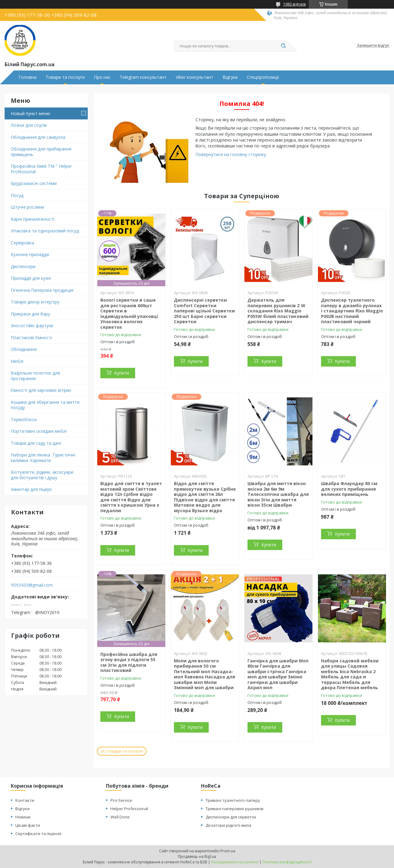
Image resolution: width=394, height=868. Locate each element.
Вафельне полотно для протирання (35, 376)
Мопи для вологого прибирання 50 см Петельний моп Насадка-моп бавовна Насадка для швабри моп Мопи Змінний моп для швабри (205, 674)
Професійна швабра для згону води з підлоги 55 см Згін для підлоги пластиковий (129, 662)
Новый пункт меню (30, 113)
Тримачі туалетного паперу (233, 800)
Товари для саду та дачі (36, 443)
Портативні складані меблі (39, 431)
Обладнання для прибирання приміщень (41, 152)
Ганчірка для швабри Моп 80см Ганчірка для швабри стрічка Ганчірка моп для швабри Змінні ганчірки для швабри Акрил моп (278, 674)
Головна (27, 77)
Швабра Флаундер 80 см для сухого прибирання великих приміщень (349, 489)
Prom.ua (228, 851)
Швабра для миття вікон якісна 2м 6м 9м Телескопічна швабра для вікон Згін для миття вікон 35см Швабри (278, 494)
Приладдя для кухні (31, 278)
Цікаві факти (28, 825)
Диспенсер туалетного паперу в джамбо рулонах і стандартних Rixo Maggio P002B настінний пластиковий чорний (352, 311)
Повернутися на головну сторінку (231, 154)
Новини (23, 817)
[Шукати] (283, 46)
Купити (122, 373)
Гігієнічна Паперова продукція (42, 290)
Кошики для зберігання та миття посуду (45, 405)
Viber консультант (195, 77)
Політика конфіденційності (287, 862)
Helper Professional (129, 809)
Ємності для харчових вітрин (41, 390)
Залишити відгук (373, 46)
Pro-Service (121, 800)
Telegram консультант (143, 77)
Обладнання (24, 349)
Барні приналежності (33, 219)
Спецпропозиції (263, 77)
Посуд (17, 195)
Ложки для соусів (29, 125)
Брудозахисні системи (34, 183)
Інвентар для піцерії (31, 489)
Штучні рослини (27, 207)
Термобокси (24, 419)
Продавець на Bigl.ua (197, 856)
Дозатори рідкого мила (228, 825)
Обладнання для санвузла (38, 137)
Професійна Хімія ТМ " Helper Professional (41, 169)
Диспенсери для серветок (231, 817)
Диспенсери (23, 266)
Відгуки (230, 77)
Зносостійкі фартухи (32, 325)
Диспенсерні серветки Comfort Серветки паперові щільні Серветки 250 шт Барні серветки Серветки (204, 311)
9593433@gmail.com (32, 585)
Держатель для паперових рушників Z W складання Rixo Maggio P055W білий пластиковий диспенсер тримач (278, 311)
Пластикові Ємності (31, 338)
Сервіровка (22, 243)
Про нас (102, 77)
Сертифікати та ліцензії (38, 834)
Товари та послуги (65, 77)
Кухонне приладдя (30, 254)
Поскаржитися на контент (235, 862)
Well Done (120, 817)
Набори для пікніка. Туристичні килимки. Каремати (43, 458)
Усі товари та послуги (122, 751)
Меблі (17, 361)
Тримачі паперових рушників (235, 809)
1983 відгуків (294, 4)
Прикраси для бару (30, 314)
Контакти (25, 800)
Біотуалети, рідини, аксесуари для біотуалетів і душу (42, 475)
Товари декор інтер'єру (35, 302)
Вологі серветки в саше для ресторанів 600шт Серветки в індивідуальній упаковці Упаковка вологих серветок (129, 313)
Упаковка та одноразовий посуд (45, 231)
